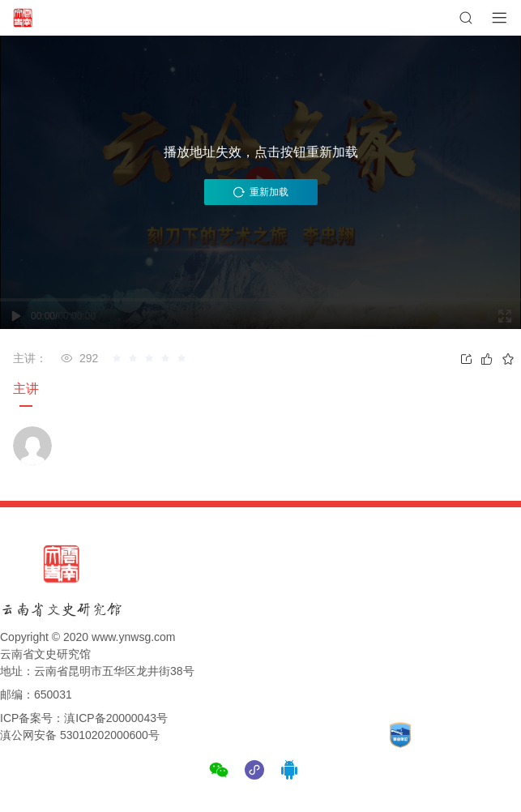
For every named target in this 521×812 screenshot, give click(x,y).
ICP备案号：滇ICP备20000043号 (84, 718)
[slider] (152, 358)
